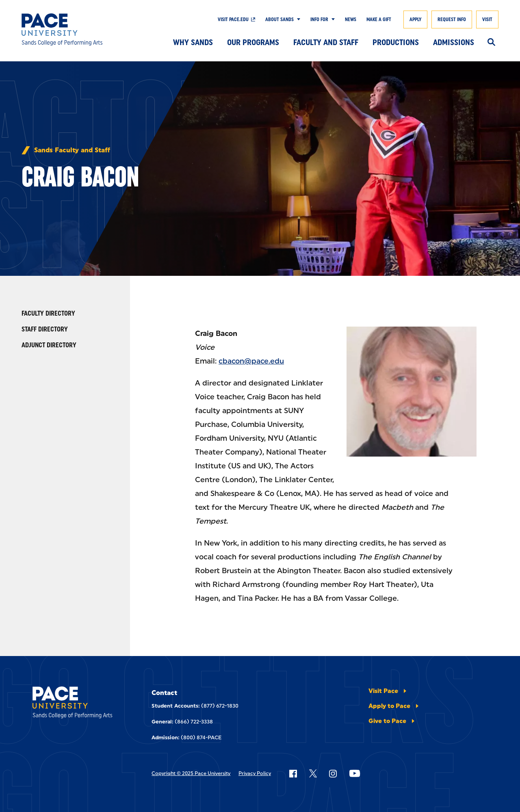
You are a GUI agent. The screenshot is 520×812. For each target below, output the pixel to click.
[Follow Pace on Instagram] (333, 773)
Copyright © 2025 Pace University (191, 773)
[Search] (491, 43)
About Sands (279, 19)
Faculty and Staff (326, 42)
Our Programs (253, 42)
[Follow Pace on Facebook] (293, 773)
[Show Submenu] (297, 19)
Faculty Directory (48, 313)
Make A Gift (379, 19)
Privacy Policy (255, 773)
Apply (415, 19)
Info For (319, 19)
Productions (396, 42)
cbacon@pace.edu (251, 361)
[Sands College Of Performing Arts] (70, 30)
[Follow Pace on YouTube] (355, 773)
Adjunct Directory (49, 345)
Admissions (454, 42)
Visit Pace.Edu (233, 19)
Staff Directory (45, 329)
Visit (487, 19)
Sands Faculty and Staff (72, 150)
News (351, 19)
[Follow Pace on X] (313, 773)
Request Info (452, 19)
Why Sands (193, 42)
